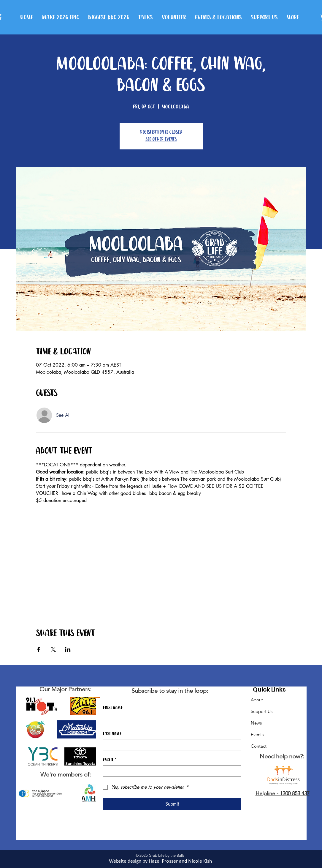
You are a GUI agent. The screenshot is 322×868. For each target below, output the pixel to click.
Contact (259, 746)
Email (110, 760)
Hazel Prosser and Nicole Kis (179, 861)
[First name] (170, 719)
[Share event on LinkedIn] (68, 649)
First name (113, 708)
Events (257, 734)
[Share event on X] (53, 649)
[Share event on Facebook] (39, 649)
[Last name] (170, 745)
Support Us (262, 711)
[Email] (170, 771)
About (257, 700)
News (256, 723)
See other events (161, 139)
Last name (112, 734)
